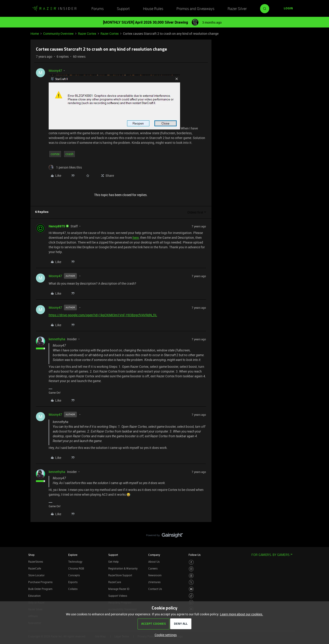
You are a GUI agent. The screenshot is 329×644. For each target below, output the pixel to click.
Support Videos (118, 596)
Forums (98, 9)
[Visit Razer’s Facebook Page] (191, 562)
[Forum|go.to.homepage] (54, 9)
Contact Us (155, 589)
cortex (55, 154)
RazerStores (36, 562)
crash (69, 154)
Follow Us (195, 555)
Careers (153, 568)
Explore (73, 555)
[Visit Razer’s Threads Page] (191, 576)
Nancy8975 (57, 226)
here (136, 237)
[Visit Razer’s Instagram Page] (191, 569)
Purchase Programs (40, 582)
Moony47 (55, 71)
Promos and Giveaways (195, 9)
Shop (31, 555)
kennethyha (57, 339)
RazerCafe (35, 568)
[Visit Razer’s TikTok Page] (191, 596)
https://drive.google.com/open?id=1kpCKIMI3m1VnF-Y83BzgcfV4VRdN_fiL (103, 315)
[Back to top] (320, 531)
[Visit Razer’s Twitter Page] (191, 582)
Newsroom (155, 575)
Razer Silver (237, 9)
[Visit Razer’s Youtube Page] (191, 589)
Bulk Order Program (40, 589)
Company (154, 555)
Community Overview (58, 34)
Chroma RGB (76, 568)
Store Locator (36, 575)
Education (34, 596)
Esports (73, 582)
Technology (75, 562)
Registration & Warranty (123, 568)
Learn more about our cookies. (241, 614)
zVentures (154, 582)
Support (123, 9)
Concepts (74, 575)
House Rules (153, 9)
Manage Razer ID (119, 589)
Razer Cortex (87, 34)
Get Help (113, 562)
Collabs (73, 589)
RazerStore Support (120, 575)
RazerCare (115, 582)
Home (35, 34)
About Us (154, 562)
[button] (288, 9)
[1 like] (65, 167)
